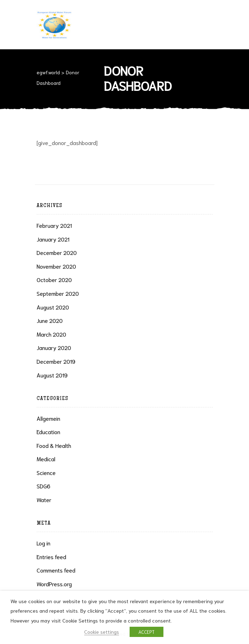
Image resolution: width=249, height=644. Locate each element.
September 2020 (58, 293)
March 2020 (51, 334)
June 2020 (50, 320)
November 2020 (56, 266)
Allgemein (48, 418)
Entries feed (51, 557)
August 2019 (52, 375)
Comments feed (56, 570)
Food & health (54, 445)
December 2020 (57, 252)
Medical (46, 459)
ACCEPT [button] (147, 632)
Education (48, 432)
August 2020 (53, 307)
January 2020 (54, 347)
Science (46, 472)
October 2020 (54, 279)
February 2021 (54, 225)
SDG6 (43, 486)
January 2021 (53, 239)
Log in (43, 543)
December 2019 (56, 361)
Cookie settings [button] (102, 632)
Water (44, 499)
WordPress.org (54, 584)
